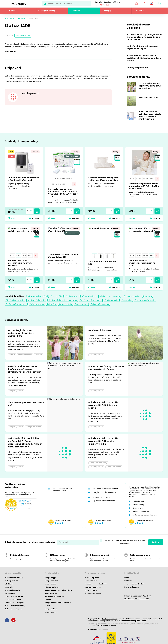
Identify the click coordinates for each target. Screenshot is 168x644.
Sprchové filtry (81, 304)
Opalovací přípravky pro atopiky (63, 300)
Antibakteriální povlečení (37, 296)
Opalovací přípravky (36, 300)
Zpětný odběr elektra (93, 593)
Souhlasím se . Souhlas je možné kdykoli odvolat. (125, 542)
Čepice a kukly (72, 296)
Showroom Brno (91, 590)
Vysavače (9, 587)
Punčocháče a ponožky (16, 304)
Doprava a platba (92, 578)
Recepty (108, 11)
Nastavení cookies (132, 587)
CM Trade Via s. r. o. (110, 619)
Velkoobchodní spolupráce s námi (132, 621)
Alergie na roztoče (52, 584)
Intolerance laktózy (52, 587)
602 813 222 (104, 5)
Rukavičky (52, 304)
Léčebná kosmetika (132, 296)
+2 (157, 179)
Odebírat (156, 542)
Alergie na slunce (52, 612)
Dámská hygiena (89, 296)
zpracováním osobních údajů (124, 541)
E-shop (12, 11)
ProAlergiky (10, 19)
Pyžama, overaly (37, 304)
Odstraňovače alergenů (14, 603)
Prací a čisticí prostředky (91, 300)
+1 (36, 256)
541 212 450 (144, 599)
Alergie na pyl (50, 578)
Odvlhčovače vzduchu (14, 597)
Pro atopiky (127, 300)
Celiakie (48, 600)
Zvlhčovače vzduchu (100, 304)
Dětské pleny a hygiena (110, 296)
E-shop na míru (93, 629)
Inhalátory (9, 584)
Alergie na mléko (51, 581)
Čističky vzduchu (12, 581)
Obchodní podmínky (93, 587)
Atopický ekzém (23, 36)
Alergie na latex (51, 609)
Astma (47, 606)
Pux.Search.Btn (45, 4)
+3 (74, 184)
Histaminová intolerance (55, 597)
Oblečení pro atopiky (15, 300)
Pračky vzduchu (112, 300)
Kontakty (140, 11)
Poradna (77, 11)
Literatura (147, 296)
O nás (127, 578)
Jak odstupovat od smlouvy (96, 584)
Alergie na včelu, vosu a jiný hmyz (58, 603)
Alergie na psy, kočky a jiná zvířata (58, 590)
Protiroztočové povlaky (145, 300)
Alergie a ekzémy (48, 11)
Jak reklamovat (91, 581)
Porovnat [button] (36, 218)
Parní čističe (10, 593)
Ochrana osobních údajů (134, 584)
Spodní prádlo (66, 304)
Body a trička (57, 296)
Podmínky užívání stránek (107, 625)
